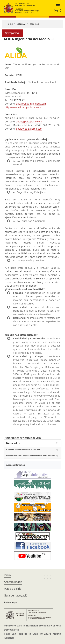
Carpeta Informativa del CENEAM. (23, 450)
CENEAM (21, 24)
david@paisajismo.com (29, 129)
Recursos (34, 24)
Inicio (7, 575)
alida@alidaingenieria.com (31, 104)
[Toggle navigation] (57, 8)
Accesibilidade (13, 582)
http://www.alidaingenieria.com (23, 107)
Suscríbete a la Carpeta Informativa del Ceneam (30, 456)
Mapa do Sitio (13, 589)
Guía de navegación (17, 595)
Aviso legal (11, 602)
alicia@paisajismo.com (29, 121)
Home (10, 24)
